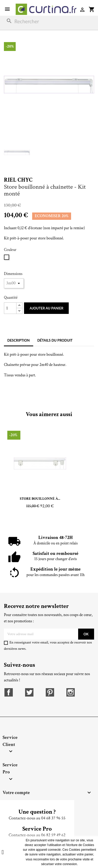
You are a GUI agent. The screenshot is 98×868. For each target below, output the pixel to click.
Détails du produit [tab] (55, 340)
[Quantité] (10, 308)
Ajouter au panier (46, 308)
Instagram (71, 692)
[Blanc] (7, 259)
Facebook (9, 692)
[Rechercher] (49, 21)
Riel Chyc (18, 180)
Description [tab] (19, 340)
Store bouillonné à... (40, 499)
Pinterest (50, 692)
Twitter (29, 692)
